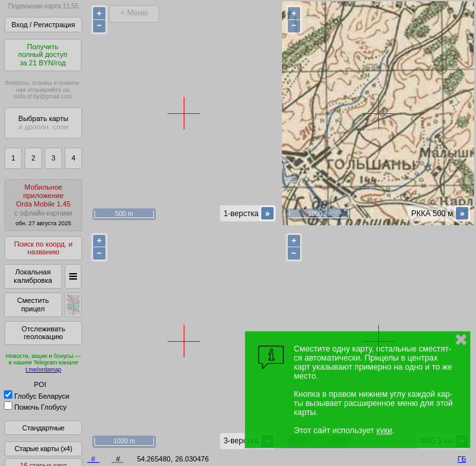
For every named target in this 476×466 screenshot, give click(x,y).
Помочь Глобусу (35, 407)
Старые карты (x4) (43, 449)
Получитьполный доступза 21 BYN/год (43, 55)
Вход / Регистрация (43, 25)
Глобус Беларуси (37, 396)
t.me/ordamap (43, 370)
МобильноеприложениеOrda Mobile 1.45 (43, 205)
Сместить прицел (33, 305)
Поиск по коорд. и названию (43, 248)
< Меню (134, 13)
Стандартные (43, 428)
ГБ (462, 459)
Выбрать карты (43, 123)
